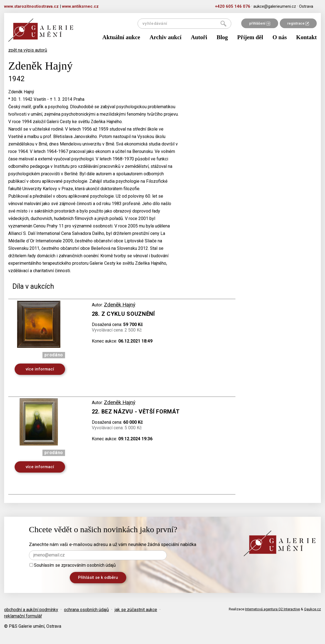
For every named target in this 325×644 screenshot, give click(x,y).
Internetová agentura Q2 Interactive (272, 609)
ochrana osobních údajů (86, 610)
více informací (40, 369)
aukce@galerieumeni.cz (275, 6)
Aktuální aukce (121, 37)
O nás (280, 37)
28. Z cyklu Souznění (123, 314)
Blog (222, 37)
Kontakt (306, 37)
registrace (298, 23)
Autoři (199, 37)
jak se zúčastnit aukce (136, 610)
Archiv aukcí (165, 37)
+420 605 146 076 (233, 6)
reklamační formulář (23, 616)
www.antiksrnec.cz (80, 6)
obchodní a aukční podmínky (31, 610)
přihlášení (260, 23)
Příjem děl (250, 37)
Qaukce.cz (312, 609)
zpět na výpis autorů (28, 50)
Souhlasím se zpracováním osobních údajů (73, 565)
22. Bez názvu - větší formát (136, 412)
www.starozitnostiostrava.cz (31, 6)
